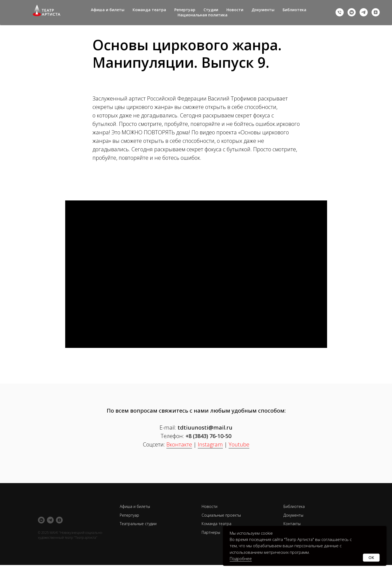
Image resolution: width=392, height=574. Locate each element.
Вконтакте (179, 444)
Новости (235, 10)
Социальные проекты (221, 515)
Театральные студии (138, 524)
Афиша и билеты (108, 10)
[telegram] (364, 12)
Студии (211, 10)
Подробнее (241, 558)
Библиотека (294, 10)
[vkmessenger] (352, 12)
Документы (263, 10)
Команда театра (149, 10)
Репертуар (185, 10)
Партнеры (211, 532)
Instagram (210, 444)
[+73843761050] (340, 12)
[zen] (376, 12)
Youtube (239, 444)
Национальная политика (203, 15)
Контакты (292, 524)
